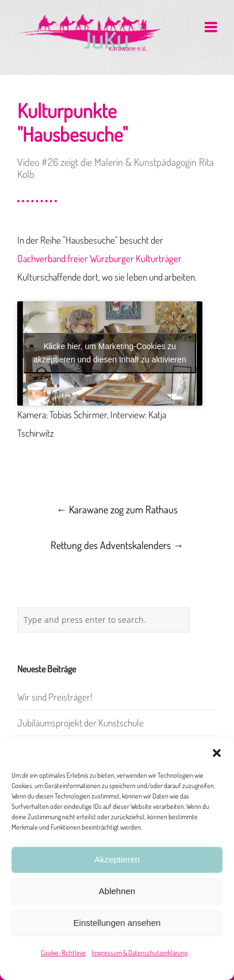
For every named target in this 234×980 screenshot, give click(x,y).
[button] (217, 753)
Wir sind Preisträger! (55, 697)
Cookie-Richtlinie (63, 953)
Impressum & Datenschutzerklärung (139, 953)
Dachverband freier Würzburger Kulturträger (99, 258)
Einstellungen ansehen (117, 923)
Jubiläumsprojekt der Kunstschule (80, 723)
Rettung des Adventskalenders (117, 545)
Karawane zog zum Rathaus (117, 509)
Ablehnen (117, 891)
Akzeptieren (117, 859)
